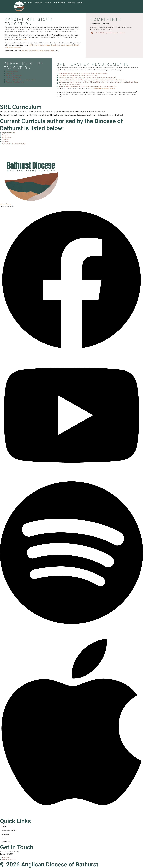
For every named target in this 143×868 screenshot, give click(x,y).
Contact (80, 3)
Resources (71, 3)
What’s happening (59, 3)
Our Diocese (28, 3)
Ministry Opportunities (9, 830)
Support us (39, 3)
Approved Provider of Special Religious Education (38, 51)
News (4, 838)
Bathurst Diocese (5, 204)
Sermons (48, 3)
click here (23, 39)
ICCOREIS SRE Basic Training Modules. (103, 89)
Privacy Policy (6, 842)
